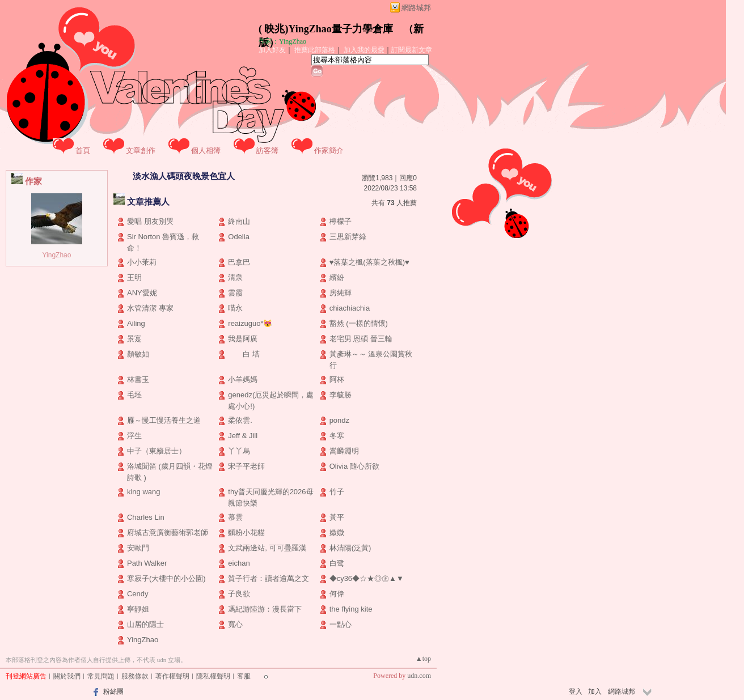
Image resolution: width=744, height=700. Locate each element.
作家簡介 (329, 150)
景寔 (134, 339)
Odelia (239, 237)
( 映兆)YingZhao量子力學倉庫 (326, 29)
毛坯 (134, 395)
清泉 (235, 277)
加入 (595, 691)
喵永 (235, 308)
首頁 (83, 150)
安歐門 (138, 548)
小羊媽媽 (243, 379)
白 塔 (244, 354)
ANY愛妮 (142, 293)
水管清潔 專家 (150, 308)
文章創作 (141, 150)
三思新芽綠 (348, 237)
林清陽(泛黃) (350, 548)
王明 (134, 277)
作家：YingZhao (282, 41)
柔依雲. (240, 420)
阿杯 (337, 379)
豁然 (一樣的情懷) (359, 323)
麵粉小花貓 (246, 533)
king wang (144, 492)
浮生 (134, 436)
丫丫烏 (239, 451)
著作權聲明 (172, 676)
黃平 (337, 517)
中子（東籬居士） (157, 451)
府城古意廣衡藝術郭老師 (168, 533)
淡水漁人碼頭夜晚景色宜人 (184, 176)
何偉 (337, 594)
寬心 (235, 624)
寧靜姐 (138, 609)
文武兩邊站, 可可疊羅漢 (267, 548)
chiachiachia (350, 308)
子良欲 (239, 594)
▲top (423, 659)
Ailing (136, 323)
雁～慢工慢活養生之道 (164, 420)
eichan (239, 563)
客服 (244, 676)
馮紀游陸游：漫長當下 (265, 609)
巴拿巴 (239, 262)
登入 (576, 691)
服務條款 (135, 676)
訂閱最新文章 (412, 50)
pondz (339, 420)
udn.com (419, 676)
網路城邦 (416, 8)
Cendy (138, 594)
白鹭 (337, 563)
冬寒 (337, 436)
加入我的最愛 (364, 50)
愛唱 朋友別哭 (150, 221)
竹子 (337, 492)
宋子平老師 (246, 466)
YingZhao (57, 255)
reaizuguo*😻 (250, 323)
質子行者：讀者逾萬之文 (269, 578)
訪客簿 (267, 150)
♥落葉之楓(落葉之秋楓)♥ (369, 262)
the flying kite (351, 609)
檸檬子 (341, 221)
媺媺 (337, 533)
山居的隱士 (145, 624)
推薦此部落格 (315, 50)
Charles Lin (146, 517)
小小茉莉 (142, 262)
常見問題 (101, 676)
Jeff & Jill (243, 436)
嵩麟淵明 (344, 451)
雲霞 (235, 293)
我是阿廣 (243, 339)
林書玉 (138, 379)
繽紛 (337, 277)
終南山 (239, 221)
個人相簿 (206, 150)
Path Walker (147, 563)
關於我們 (67, 676)
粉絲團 (113, 691)
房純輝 (341, 293)
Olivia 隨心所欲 (354, 466)
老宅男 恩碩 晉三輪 (361, 339)
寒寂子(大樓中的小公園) (166, 578)
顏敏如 (138, 354)
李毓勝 (341, 395)
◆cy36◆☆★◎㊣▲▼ (367, 578)
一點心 (341, 624)
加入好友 (272, 50)
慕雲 (235, 517)
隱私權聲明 (213, 676)
